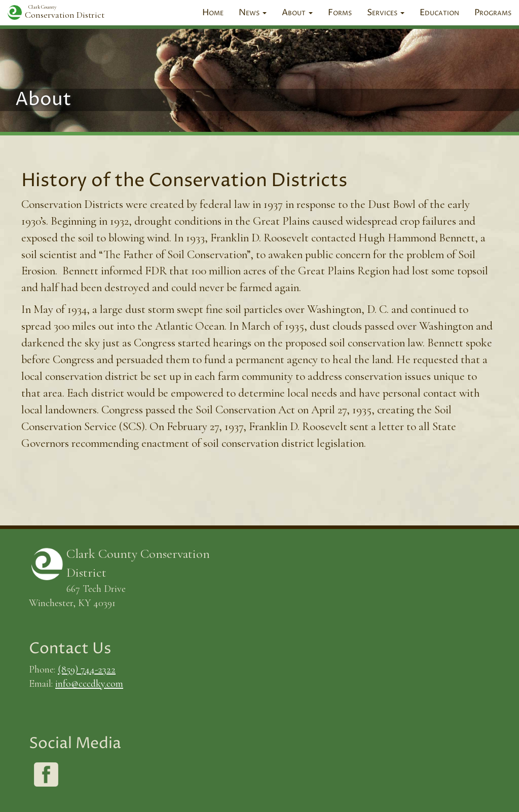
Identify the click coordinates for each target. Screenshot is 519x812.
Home (213, 13)
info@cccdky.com (89, 683)
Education (439, 13)
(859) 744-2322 (87, 669)
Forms (340, 13)
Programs (493, 13)
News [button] (253, 13)
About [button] (297, 13)
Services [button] (386, 13)
